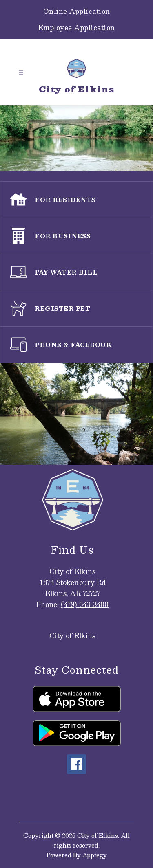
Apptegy (95, 855)
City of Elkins (72, 636)
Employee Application (77, 28)
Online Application (77, 11)
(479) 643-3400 (85, 604)
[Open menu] (21, 73)
